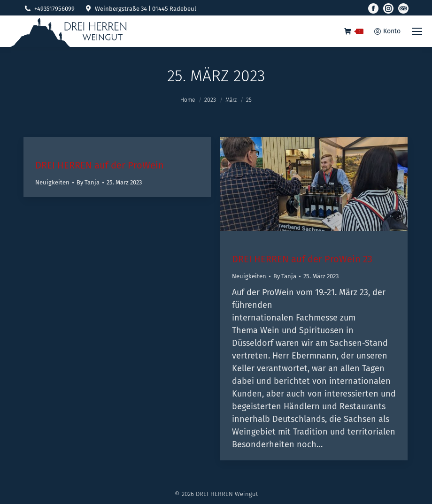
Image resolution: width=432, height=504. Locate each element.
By (88, 182)
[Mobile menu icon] (417, 31)
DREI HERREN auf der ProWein (100, 165)
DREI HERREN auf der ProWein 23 (302, 259)
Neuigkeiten (52, 182)
